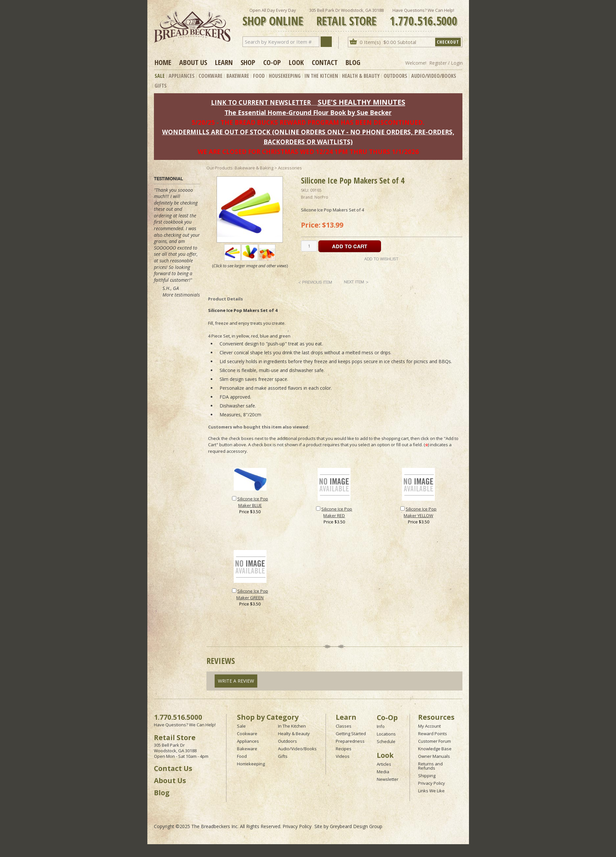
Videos (343, 756)
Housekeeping (285, 76)
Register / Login (446, 63)
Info (381, 726)
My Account (429, 726)
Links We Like (431, 791)
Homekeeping (251, 764)
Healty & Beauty (294, 734)
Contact (325, 62)
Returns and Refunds (430, 766)
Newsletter (388, 779)
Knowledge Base (435, 749)
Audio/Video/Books (434, 76)
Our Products (220, 168)
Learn (224, 62)
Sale (160, 76)
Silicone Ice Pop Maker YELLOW (420, 512)
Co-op (272, 62)
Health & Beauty (361, 76)
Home (163, 62)
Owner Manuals (434, 756)
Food (259, 76)
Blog (353, 62)
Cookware (211, 76)
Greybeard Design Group (356, 826)
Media (383, 772)
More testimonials (181, 295)
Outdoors (395, 76)
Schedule (386, 741)
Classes (344, 726)
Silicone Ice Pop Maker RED (337, 512)
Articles (384, 764)
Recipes (344, 749)
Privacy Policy (432, 783)
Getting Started (351, 734)
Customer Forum (435, 741)
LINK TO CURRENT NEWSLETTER (261, 102)
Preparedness (350, 741)
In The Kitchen (321, 76)
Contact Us (173, 768)
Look (296, 62)
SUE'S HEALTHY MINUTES (361, 102)
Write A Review (236, 681)
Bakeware (238, 76)
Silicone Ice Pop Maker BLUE (253, 502)
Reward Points (433, 734)
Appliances (182, 76)
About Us (193, 62)
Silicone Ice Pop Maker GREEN (252, 594)
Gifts (161, 86)
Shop (248, 62)
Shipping (427, 776)
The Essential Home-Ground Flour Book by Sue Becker (308, 112)
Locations (386, 734)
